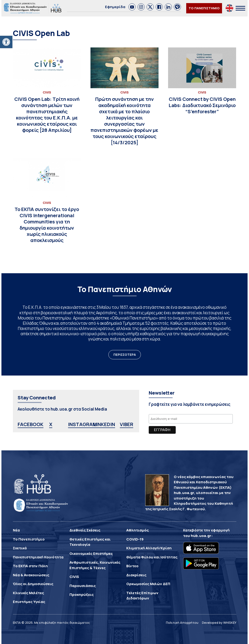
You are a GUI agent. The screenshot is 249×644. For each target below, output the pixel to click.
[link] (132, 7)
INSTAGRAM (82, 424)
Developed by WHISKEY (219, 623)
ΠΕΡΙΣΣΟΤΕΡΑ (125, 355)
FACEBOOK (31, 424)
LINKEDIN (104, 424)
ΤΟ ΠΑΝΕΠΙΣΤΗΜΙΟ (204, 8)
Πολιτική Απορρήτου (182, 623)
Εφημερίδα (115, 7)
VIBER (127, 424)
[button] (6, 42)
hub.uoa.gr (201, 536)
